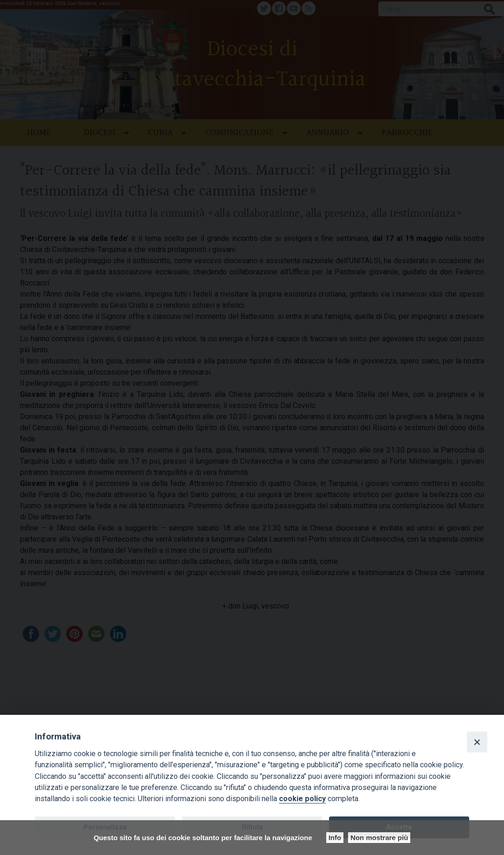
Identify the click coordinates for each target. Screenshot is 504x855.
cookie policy (302, 799)
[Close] (477, 742)
